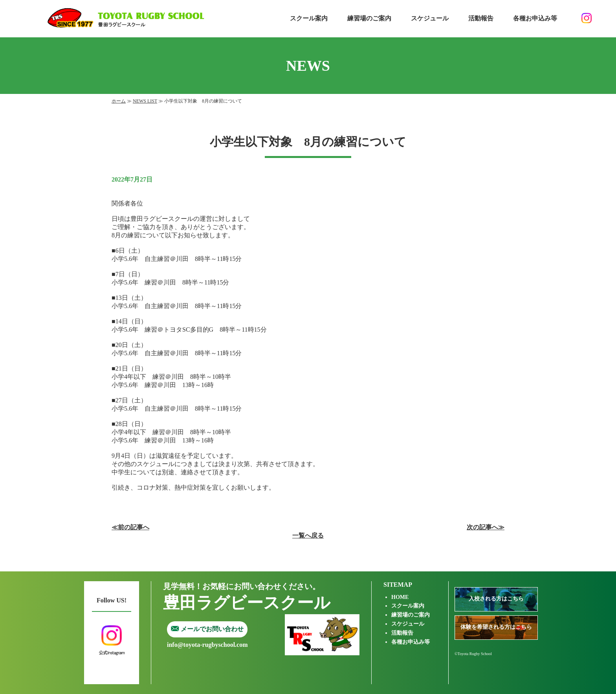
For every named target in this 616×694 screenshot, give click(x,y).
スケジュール (430, 18)
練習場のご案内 (369, 18)
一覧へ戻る (308, 535)
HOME (400, 597)
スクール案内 (309, 18)
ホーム (119, 101)
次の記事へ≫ (486, 527)
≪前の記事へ (130, 527)
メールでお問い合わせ (207, 629)
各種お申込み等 (535, 18)
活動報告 (481, 18)
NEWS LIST (145, 101)
